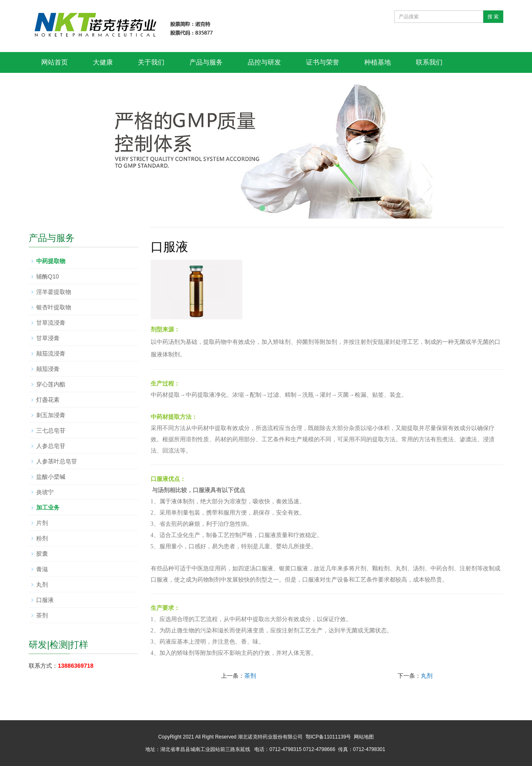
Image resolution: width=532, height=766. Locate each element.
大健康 (103, 62)
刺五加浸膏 (51, 415)
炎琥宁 (45, 492)
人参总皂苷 (51, 446)
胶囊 (42, 554)
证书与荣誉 (323, 62)
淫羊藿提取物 (54, 292)
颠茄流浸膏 (51, 353)
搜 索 (493, 17)
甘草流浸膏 (51, 323)
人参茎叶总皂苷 (57, 461)
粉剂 (42, 538)
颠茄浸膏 (48, 369)
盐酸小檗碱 (51, 477)
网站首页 (55, 62)
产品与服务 (206, 62)
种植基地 (378, 62)
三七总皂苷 (51, 430)
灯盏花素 (48, 400)
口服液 (45, 600)
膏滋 (42, 569)
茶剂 (250, 676)
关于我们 (151, 62)
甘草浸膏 (48, 338)
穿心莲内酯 (51, 384)
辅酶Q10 (47, 276)
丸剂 (427, 676)
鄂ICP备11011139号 (328, 737)
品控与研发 (264, 62)
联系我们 (429, 62)
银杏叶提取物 (54, 307)
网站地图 (364, 737)
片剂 (42, 523)
